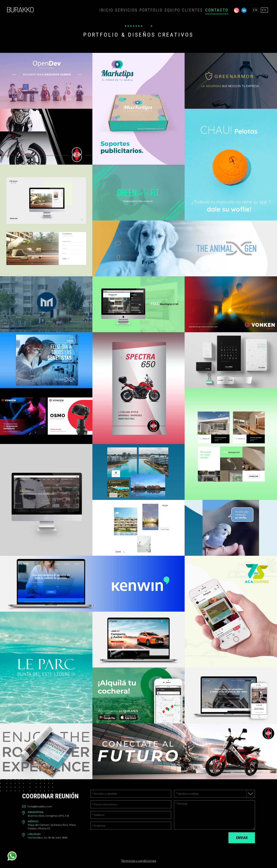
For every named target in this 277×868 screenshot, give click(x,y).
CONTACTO (222, 10)
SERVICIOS (151, 10)
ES (265, 10)
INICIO (134, 10)
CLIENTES (203, 10)
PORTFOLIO (170, 10)
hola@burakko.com (40, 806)
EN (257, 10)
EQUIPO (187, 10)
